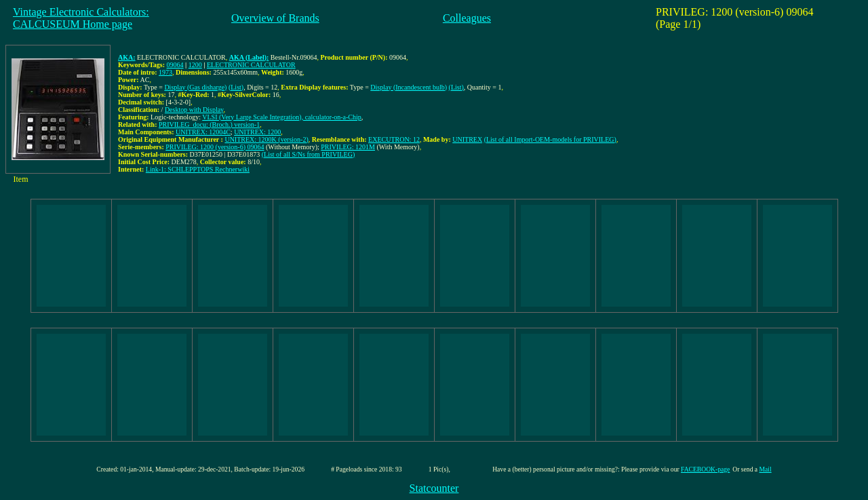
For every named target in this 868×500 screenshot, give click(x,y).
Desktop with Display (194, 110)
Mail (766, 469)
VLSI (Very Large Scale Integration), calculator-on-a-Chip (282, 117)
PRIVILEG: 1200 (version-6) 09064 (215, 147)
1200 (195, 65)
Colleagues (467, 18)
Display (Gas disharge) (195, 87)
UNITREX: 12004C (203, 132)
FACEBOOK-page (705, 469)
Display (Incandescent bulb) (409, 87)
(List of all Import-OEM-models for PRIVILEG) (550, 139)
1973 (165, 72)
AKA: (127, 57)
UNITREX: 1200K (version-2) (266, 139)
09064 (175, 65)
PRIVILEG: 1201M (348, 147)
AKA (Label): (249, 57)
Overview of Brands (275, 18)
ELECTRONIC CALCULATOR (251, 65)
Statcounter (434, 488)
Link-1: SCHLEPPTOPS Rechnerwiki (198, 169)
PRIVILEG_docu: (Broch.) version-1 (209, 124)
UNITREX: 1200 (257, 132)
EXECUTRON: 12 (394, 139)
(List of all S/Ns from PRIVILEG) (309, 154)
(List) (236, 87)
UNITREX (467, 139)
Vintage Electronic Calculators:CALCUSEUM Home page (81, 18)
